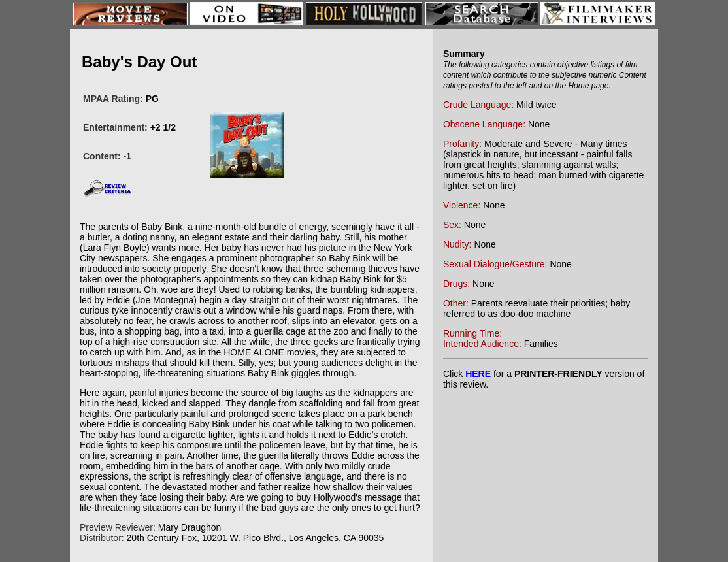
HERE (478, 374)
